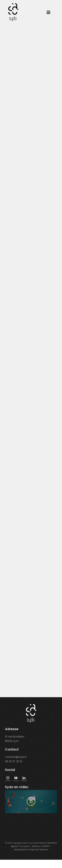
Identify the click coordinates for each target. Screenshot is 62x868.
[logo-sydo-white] (31, 705)
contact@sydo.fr (16, 757)
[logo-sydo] (13, 5)
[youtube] (16, 778)
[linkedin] (24, 778)
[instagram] (8, 778)
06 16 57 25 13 (14, 761)
